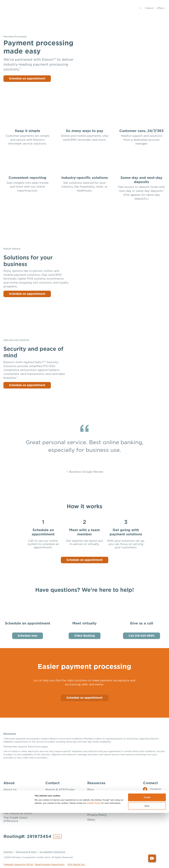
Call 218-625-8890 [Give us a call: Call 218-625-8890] (141, 636)
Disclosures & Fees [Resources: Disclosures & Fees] (101, 794)
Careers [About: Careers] (9, 799)
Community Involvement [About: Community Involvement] (21, 804)
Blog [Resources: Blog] (91, 790)
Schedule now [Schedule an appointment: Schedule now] (27, 636)
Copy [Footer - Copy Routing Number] (57, 837)
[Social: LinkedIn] (151, 801)
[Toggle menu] (160, 8)
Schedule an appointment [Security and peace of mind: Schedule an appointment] (27, 385)
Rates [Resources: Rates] (91, 820)
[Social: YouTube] (151, 807)
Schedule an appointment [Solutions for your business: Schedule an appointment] (27, 294)
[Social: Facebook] (152, 789)
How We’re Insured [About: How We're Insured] (17, 808)
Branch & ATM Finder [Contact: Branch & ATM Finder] (60, 790)
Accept (147, 852)
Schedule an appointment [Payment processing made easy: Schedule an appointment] (27, 79)
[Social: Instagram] (152, 795)
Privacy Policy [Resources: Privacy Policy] (97, 815)
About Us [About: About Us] (10, 790)
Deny (147, 861)
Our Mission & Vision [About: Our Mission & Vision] (18, 813)
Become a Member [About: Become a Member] (17, 794)
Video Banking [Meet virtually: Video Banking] (84, 636)
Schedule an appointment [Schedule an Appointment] (84, 698)
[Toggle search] (149, 8)
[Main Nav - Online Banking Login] (141, 8)
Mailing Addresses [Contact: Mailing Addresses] (58, 804)
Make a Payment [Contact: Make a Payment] (57, 808)
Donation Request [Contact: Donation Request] (58, 799)
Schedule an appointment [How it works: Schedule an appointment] (84, 560)
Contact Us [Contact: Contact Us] (53, 794)
